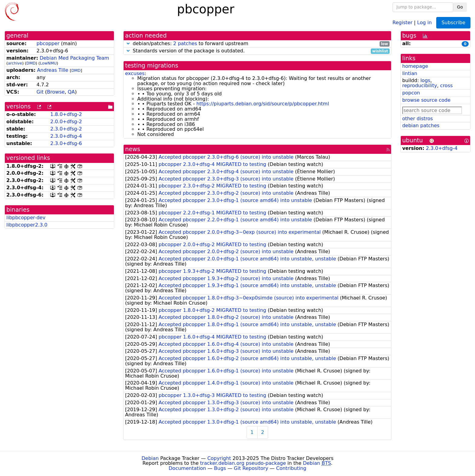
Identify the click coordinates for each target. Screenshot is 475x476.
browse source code (426, 100)
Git (40, 92)
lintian (410, 73)
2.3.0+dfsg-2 (66, 129)
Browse (56, 92)
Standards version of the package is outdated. (257, 51)
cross (446, 86)
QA (71, 92)
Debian (150, 458)
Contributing (291, 468)
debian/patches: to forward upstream (257, 44)
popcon (411, 93)
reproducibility (420, 86)
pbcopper (48, 43)
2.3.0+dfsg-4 (66, 136)
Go (460, 7)
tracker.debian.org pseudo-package (243, 463)
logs (425, 80)
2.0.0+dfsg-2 (66, 122)
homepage (415, 66)
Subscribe (453, 23)
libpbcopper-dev (26, 218)
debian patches (421, 126)
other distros (418, 119)
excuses (135, 73)
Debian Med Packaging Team (74, 58)
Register (403, 22)
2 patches (185, 43)
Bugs (220, 468)
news (133, 149)
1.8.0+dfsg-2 (66, 114)
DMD (31, 63)
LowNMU (48, 63)
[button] (128, 43)
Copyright (219, 458)
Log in (424, 22)
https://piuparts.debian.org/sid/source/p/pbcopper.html (263, 104)
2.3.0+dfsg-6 (66, 143)
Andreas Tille (53, 70)
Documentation (187, 468)
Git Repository (251, 468)
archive (15, 63)
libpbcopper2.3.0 (27, 225)
